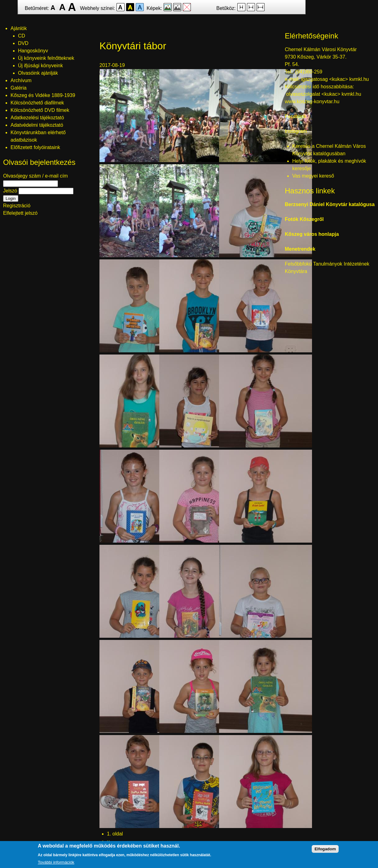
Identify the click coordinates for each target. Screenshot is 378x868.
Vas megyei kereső (313, 176)
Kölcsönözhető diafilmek (37, 103)
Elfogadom (325, 849)
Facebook (296, 116)
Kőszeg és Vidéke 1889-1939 (43, 95)
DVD (23, 43)
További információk (56, 862)
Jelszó (10, 191)
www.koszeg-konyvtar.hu (312, 101)
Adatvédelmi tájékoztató (37, 125)
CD (22, 36)
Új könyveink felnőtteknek (46, 58)
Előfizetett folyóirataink (35, 147)
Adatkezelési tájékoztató (37, 118)
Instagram (296, 131)
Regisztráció (17, 206)
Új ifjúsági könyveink (40, 66)
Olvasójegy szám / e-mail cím (35, 176)
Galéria (19, 88)
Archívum (21, 80)
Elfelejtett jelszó (20, 213)
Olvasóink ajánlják (38, 73)
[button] (146, 160)
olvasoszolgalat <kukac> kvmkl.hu (324, 94)
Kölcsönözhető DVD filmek (40, 110)
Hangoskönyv (33, 51)
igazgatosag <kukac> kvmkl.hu (336, 79)
